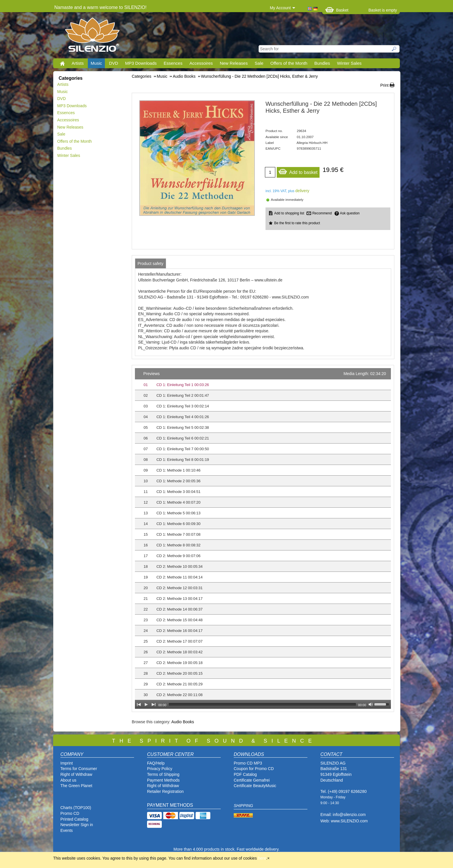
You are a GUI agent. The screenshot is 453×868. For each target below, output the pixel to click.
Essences (173, 63)
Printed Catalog (74, 819)
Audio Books (183, 722)
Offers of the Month (289, 63)
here (262, 858)
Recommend (322, 213)
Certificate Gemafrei (252, 780)
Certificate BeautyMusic (255, 786)
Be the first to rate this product (297, 223)
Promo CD (70, 813)
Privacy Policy (160, 769)
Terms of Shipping (163, 774)
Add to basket (298, 171)
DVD (114, 63)
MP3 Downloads (141, 63)
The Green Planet (76, 786)
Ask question (350, 213)
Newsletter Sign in (77, 825)
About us (68, 780)
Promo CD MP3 (248, 763)
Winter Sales (349, 63)
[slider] (262, 704)
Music (96, 63)
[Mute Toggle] (371, 704)
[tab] (151, 264)
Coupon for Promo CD (254, 769)
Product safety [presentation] (151, 264)
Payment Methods (163, 780)
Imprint (67, 763)
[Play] (146, 704)
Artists (78, 63)
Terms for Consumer (79, 769)
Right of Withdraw (76, 774)
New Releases (234, 63)
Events (67, 830)
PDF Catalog (245, 774)
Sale (259, 63)
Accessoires (201, 63)
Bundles (322, 63)
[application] (263, 538)
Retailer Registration (165, 791)
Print (384, 85)
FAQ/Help (156, 763)
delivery (302, 191)
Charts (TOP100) (76, 808)
